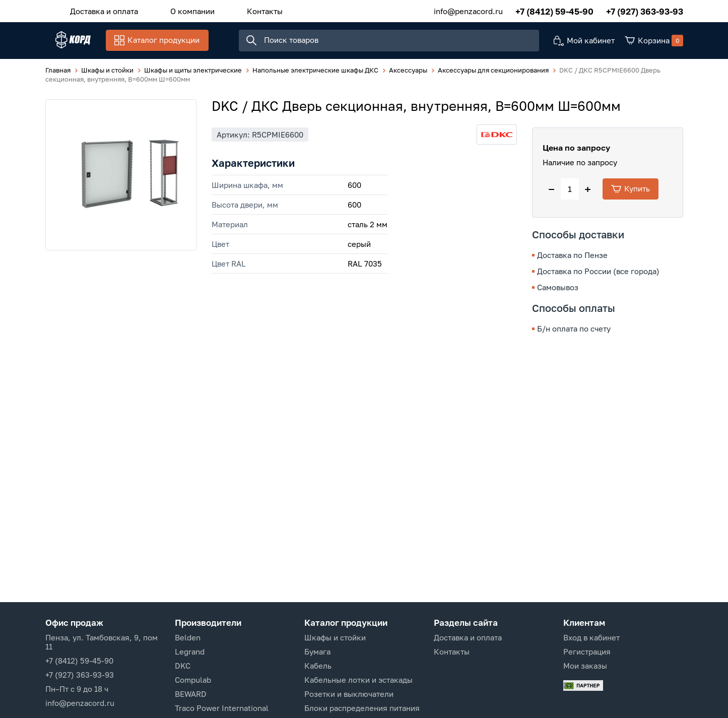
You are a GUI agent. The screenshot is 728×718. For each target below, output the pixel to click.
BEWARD (191, 694)
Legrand (190, 651)
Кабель (318, 666)
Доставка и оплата (99, 10)
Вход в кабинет (591, 637)
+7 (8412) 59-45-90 (554, 10)
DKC (183, 666)
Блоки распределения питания (362, 708)
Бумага (317, 651)
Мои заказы (585, 666)
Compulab (193, 680)
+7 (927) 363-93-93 (645, 10)
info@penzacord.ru (468, 10)
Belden (188, 637)
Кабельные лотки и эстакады (358, 680)
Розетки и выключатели (349, 694)
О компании (177, 10)
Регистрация (587, 651)
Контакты (240, 10)
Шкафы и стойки (335, 637)
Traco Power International (222, 708)
